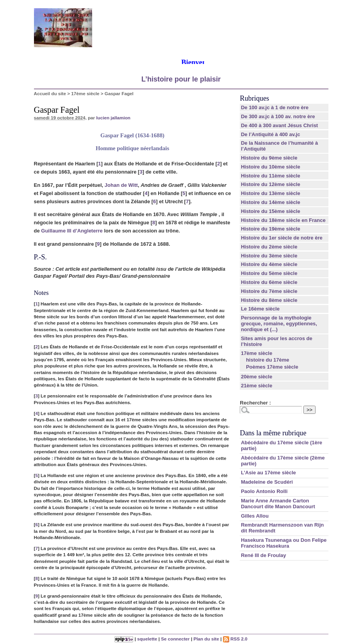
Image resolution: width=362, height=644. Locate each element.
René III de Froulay (264, 555)
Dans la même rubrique (273, 433)
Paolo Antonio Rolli (264, 491)
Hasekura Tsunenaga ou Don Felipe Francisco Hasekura (284, 543)
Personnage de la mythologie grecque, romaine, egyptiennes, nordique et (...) (279, 324)
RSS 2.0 (235, 639)
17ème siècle (85, 93)
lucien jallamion (113, 118)
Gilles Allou (255, 516)
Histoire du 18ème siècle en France (283, 220)
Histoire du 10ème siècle (271, 167)
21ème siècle (257, 386)
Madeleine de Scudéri (267, 482)
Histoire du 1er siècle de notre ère (282, 238)
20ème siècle (257, 377)
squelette (147, 639)
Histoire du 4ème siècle (269, 264)
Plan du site (206, 639)
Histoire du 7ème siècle (269, 291)
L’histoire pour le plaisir (181, 79)
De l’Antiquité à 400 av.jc (270, 134)
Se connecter (175, 639)
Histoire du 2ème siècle (269, 247)
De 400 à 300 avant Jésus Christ (279, 125)
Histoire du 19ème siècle (271, 229)
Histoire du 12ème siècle (271, 184)
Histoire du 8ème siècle (269, 300)
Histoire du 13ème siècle (271, 193)
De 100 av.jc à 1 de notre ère (275, 107)
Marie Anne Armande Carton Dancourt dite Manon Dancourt (278, 504)
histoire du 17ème (268, 360)
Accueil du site (50, 93)
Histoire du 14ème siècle (271, 202)
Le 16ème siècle (260, 309)
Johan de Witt (121, 185)
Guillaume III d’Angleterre (72, 231)
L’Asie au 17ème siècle (268, 473)
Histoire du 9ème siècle (269, 158)
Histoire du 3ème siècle (269, 256)
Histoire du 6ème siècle (269, 282)
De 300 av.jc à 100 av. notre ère (278, 116)
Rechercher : (255, 403)
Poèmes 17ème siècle (272, 367)
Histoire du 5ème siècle (269, 273)
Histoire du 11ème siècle (271, 176)
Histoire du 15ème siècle (271, 211)
